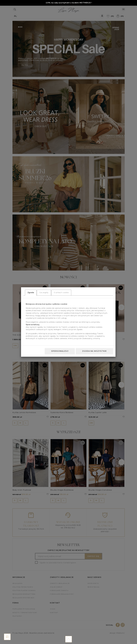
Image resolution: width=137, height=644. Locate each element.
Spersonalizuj (60, 351)
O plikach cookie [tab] (61, 292)
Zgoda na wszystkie (94, 351)
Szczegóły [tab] (44, 292)
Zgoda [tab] (31, 292)
